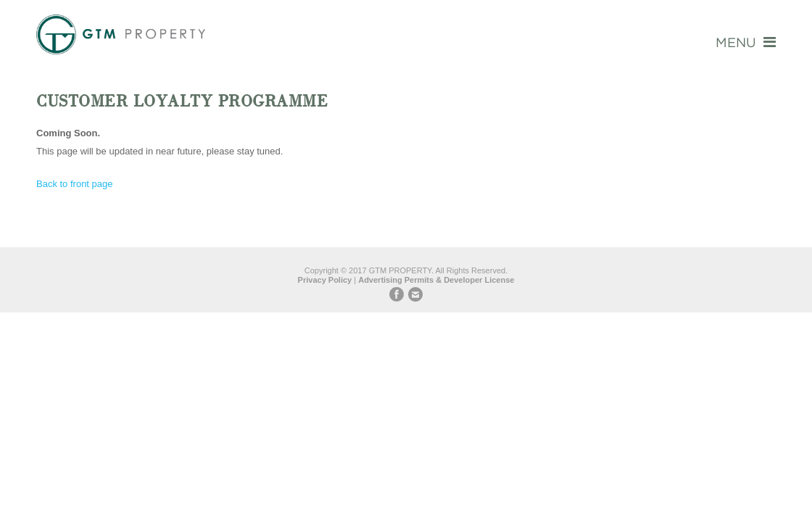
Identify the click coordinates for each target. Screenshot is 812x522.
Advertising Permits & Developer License (436, 280)
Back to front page (75, 184)
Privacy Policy (325, 280)
